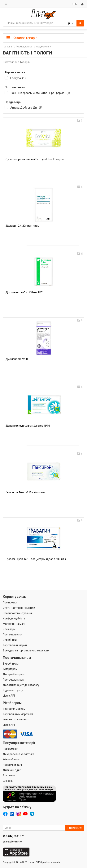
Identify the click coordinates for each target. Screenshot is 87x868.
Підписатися (75, 828)
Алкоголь (9, 775)
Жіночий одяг (11, 759)
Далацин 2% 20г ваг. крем (22, 226)
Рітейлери (9, 629)
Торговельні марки (15, 645)
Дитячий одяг (12, 770)
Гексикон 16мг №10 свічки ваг (26, 492)
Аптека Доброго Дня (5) (26, 108)
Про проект (10, 602)
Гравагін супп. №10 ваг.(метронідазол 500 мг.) (36, 559)
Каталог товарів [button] (22, 38)
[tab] (43, 38)
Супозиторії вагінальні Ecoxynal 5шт (35, 159)
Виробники (10, 640)
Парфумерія (11, 749)
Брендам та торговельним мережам (26, 650)
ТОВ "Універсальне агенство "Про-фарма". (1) (40, 93)
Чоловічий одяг (13, 765)
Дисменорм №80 (17, 359)
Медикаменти (43, 47)
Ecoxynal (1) (18, 78)
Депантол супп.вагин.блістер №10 (28, 426)
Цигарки (8, 781)
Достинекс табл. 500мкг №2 (24, 292)
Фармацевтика (24, 47)
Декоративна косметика (18, 754)
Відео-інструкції (13, 690)
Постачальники (13, 634)
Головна (7, 47)
